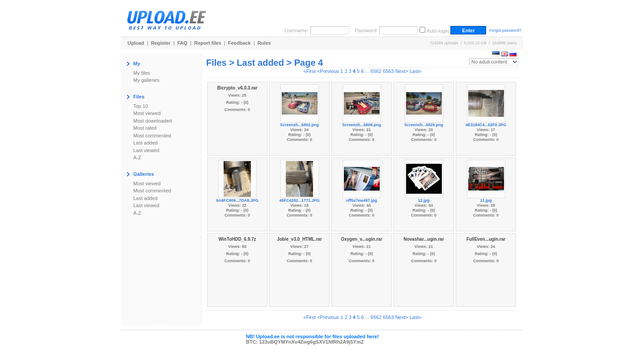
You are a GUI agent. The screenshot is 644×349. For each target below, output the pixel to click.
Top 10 (141, 106)
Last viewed (146, 150)
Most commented (152, 136)
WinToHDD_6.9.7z (237, 239)
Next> (402, 71)
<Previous (328, 71)
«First (309, 71)
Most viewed (147, 113)
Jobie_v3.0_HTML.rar (299, 239)
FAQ (183, 43)
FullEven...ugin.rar (486, 239)
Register (161, 43)
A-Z (137, 157)
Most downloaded (153, 121)
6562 (376, 71)
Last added (145, 143)
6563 (388, 71)
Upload (136, 43)
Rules (264, 43)
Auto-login (438, 31)
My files (142, 73)
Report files (208, 43)
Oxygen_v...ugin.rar (362, 239)
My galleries (146, 80)
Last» (416, 71)
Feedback (239, 43)
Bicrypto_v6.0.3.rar (237, 88)
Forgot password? (505, 30)
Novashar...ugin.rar (424, 239)
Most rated (145, 128)
